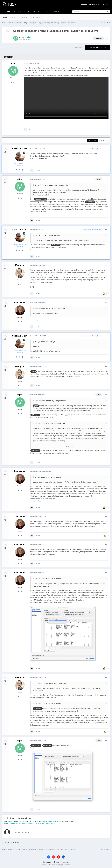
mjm (29, 37)
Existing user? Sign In (90, 4)
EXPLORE (7, 13)
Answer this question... (23, 832)
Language (48, 862)
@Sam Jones (36, 745)
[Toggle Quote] (34, 185)
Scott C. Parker (19, 149)
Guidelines (24, 17)
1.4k (13, 82)
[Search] (83, 12)
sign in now (52, 821)
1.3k (20, 322)
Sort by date (104, 140)
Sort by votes (93, 140)
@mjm (34, 371)
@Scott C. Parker (41, 199)
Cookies (66, 862)
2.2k (20, 284)
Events (14, 17)
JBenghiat (20, 265)
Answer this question (98, 48)
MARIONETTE (58, 12)
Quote (31, 130)
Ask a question (76, 48)
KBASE (27, 12)
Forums (5, 17)
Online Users (35, 17)
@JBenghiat (90, 202)
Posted (31, 63)
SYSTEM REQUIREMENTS (41, 12)
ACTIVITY (17, 12)
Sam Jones (19, 303)
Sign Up (105, 4)
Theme (57, 862)
